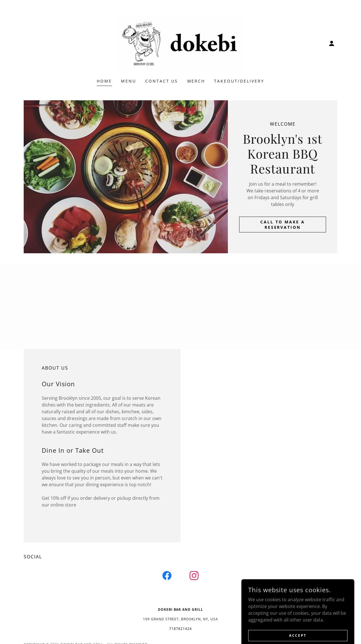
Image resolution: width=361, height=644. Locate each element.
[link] (181, 43)
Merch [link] (196, 81)
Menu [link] (129, 81)
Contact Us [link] (162, 81)
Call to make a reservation (283, 225)
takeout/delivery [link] (239, 81)
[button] (332, 43)
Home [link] (104, 81)
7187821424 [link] (180, 629)
